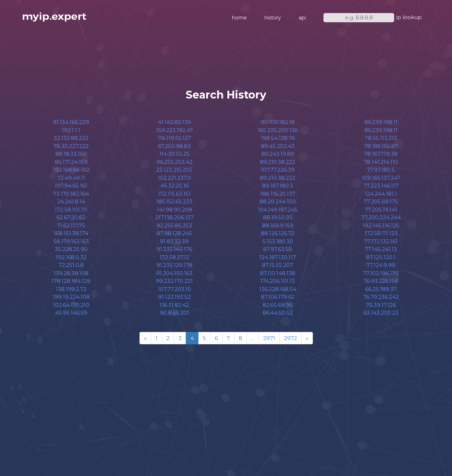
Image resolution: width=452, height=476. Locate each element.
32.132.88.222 (71, 138)
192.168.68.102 (71, 170)
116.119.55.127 (174, 138)
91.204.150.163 (174, 273)
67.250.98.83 (174, 146)
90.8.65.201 (174, 313)
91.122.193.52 (174, 297)
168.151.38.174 (71, 233)
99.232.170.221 (174, 281)
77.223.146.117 (381, 186)
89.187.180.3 (278, 186)
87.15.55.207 (278, 265)
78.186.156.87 (381, 146)
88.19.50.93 (278, 217)
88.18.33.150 (71, 154)
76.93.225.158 (381, 281)
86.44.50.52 (278, 313)
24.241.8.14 (71, 201)
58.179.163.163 (71, 241)
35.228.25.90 (71, 249)
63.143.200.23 (381, 313)
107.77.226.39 (278, 170)
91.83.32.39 (174, 241)
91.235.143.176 (174, 249)
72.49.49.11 (71, 178)
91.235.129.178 (174, 265)
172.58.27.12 (174, 257)
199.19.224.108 (71, 297)
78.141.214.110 (381, 162)
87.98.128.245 (174, 233)
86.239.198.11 (381, 122)
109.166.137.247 (381, 178)
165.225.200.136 (278, 130)
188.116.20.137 (278, 194)
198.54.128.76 (278, 138)
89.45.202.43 (278, 146)
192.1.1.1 (71, 130)
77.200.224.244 (381, 217)
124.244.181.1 (381, 194)
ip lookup (409, 17)
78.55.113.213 (381, 138)
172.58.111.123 (381, 233)
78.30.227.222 (71, 146)
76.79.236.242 (381, 297)
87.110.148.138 (278, 273)
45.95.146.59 (71, 313)
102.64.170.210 (71, 305)
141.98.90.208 (174, 210)
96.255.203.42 (174, 162)
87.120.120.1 (381, 257)
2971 (269, 338)
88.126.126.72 (278, 233)
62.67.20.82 (71, 217)
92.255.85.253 (174, 225)
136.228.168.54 (278, 289)
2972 (290, 338)
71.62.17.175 (71, 225)
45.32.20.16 (174, 186)
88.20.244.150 (278, 201)
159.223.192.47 (174, 130)
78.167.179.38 (381, 154)
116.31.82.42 (174, 305)
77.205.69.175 (381, 201)
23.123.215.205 (174, 170)
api (302, 18)
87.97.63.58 (278, 249)
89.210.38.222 (278, 162)
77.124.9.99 (381, 265)
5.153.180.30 (278, 241)
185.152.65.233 (174, 201)
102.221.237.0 (174, 178)
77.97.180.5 (381, 170)
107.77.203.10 (174, 289)
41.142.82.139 (174, 122)
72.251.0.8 (71, 265)
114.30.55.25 (174, 154)
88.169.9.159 (278, 225)
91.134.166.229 (71, 122)
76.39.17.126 (381, 305)
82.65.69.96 (278, 305)
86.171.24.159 (71, 162)
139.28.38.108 (71, 273)
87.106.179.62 (278, 297)
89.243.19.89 (278, 154)
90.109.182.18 (278, 122)
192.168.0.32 (71, 257)
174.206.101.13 (278, 281)
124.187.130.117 (278, 257)
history (273, 18)
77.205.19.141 (381, 210)
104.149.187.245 (278, 210)
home (239, 18)
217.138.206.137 (174, 217)
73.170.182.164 (71, 194)
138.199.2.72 (71, 289)
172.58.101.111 (71, 210)
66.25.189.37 (381, 289)
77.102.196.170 (381, 273)
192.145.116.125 (381, 225)
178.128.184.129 (71, 281)
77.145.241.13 (381, 249)
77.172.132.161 (381, 241)
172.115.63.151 (174, 194)
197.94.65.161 (71, 186)
